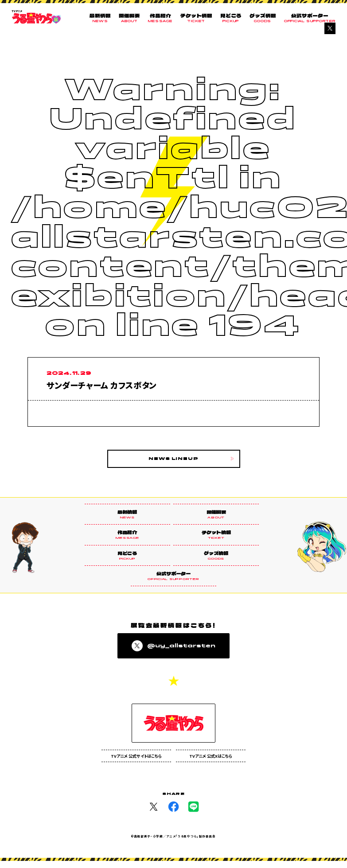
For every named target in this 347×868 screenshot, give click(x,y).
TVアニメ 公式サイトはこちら (136, 763)
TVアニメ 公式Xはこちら (211, 763)
